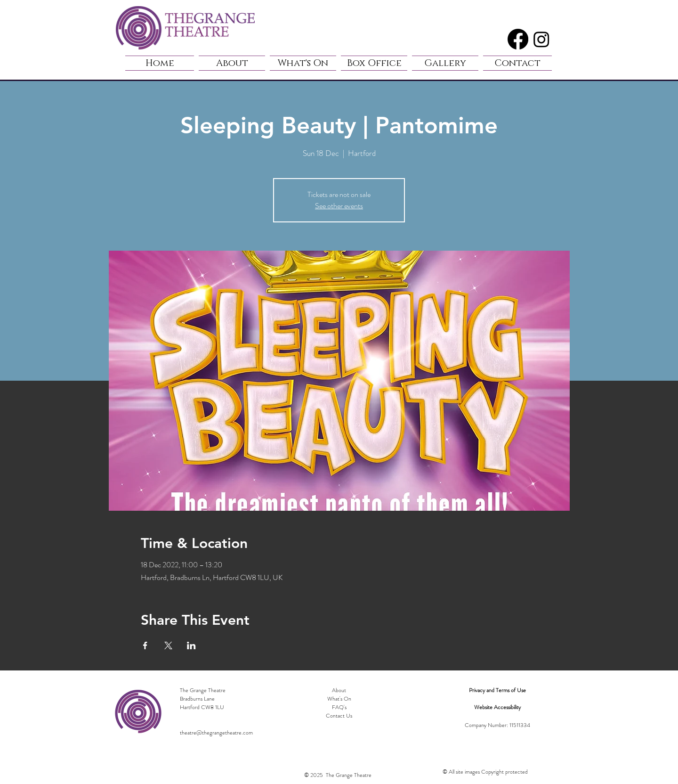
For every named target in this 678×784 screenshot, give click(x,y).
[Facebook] (518, 39)
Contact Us (339, 716)
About (339, 690)
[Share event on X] (168, 645)
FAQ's (339, 707)
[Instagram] (541, 39)
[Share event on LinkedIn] (191, 645)
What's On (339, 699)
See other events (339, 206)
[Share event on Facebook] (145, 645)
